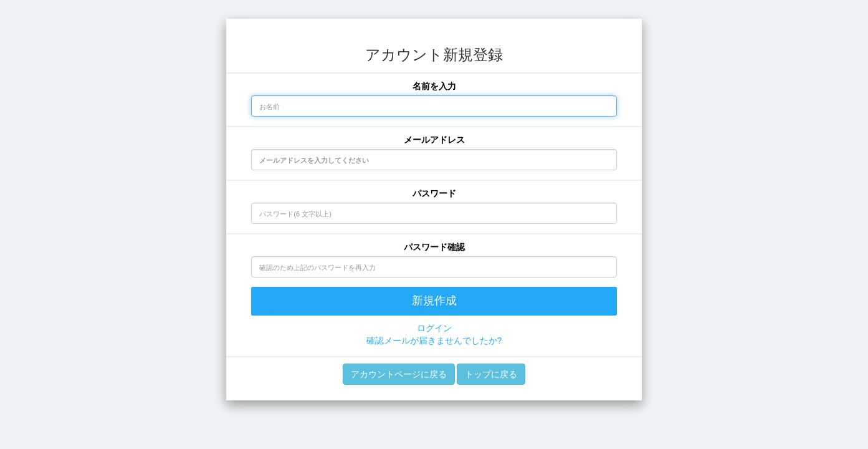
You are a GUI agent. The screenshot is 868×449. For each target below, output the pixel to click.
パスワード (434, 193)
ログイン (434, 328)
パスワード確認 (434, 247)
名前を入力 (434, 86)
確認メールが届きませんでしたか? (434, 340)
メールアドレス (434, 140)
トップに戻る (491, 374)
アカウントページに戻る (399, 374)
